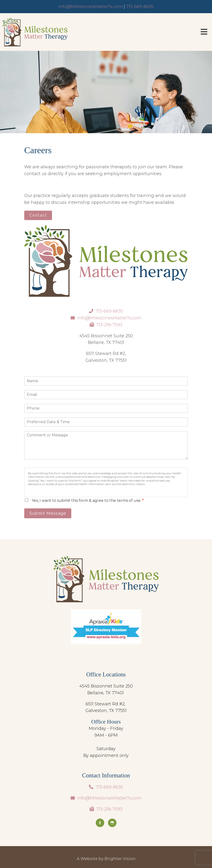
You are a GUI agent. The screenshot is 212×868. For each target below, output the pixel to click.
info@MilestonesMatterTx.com (90, 7)
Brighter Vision (120, 859)
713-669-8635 (140, 7)
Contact (38, 215)
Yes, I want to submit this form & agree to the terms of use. (88, 500)
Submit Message (48, 513)
